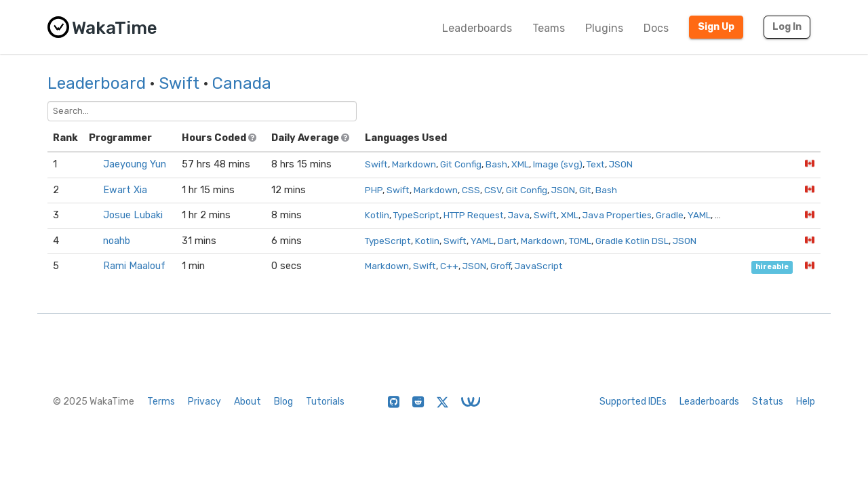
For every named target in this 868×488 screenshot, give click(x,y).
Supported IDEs (633, 402)
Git (585, 190)
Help (806, 402)
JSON (621, 164)
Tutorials (325, 402)
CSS (471, 190)
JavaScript (539, 266)
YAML (699, 215)
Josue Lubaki (133, 215)
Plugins (604, 28)
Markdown (414, 164)
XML (520, 164)
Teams (549, 28)
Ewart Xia (125, 190)
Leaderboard (97, 83)
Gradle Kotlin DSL (632, 241)
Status (768, 402)
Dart (507, 241)
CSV (493, 190)
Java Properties (617, 215)
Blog (283, 402)
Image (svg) (558, 164)
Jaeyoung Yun (135, 164)
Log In (787, 27)
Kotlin (377, 215)
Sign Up (716, 27)
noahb (117, 241)
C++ (449, 266)
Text (596, 164)
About (248, 402)
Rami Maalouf (134, 266)
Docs (656, 28)
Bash (496, 164)
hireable (772, 267)
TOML (580, 241)
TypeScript (416, 215)
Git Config (461, 164)
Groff (500, 266)
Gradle (670, 215)
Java (519, 215)
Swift (179, 83)
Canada (242, 83)
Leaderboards (477, 28)
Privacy (204, 402)
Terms (161, 402)
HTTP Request (474, 215)
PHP (374, 190)
